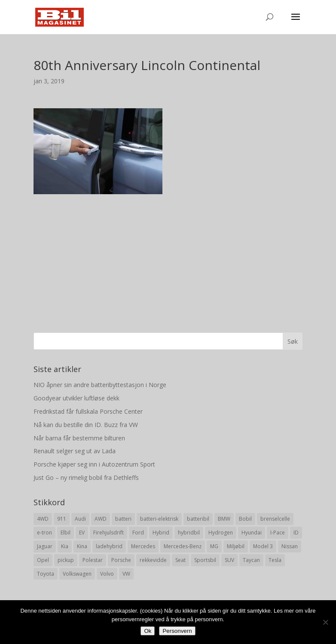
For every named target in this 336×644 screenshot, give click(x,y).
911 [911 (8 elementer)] (62, 519)
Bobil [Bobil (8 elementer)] (245, 519)
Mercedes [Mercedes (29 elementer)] (143, 546)
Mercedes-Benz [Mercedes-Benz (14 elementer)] (183, 546)
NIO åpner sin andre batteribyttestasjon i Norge (100, 385)
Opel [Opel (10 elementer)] (43, 560)
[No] (325, 622)
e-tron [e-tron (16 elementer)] (44, 533)
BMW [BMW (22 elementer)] (224, 519)
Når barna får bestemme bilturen (79, 438)
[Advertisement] (168, 254)
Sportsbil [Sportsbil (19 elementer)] (205, 560)
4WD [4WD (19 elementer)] (43, 519)
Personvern (177, 631)
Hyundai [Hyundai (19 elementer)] (252, 533)
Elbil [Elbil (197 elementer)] (66, 533)
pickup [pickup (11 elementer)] (66, 560)
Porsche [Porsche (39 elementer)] (121, 560)
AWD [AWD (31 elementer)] (101, 519)
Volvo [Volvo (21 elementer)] (107, 574)
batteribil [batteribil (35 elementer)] (198, 519)
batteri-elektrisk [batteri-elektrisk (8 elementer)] (159, 519)
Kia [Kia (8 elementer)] (65, 546)
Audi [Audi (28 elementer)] (80, 519)
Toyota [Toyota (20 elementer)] (46, 574)
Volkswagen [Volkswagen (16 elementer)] (77, 574)
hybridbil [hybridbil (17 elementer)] (189, 533)
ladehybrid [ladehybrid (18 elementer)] (109, 546)
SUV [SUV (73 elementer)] (229, 560)
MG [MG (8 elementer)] (214, 546)
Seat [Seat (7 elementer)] (180, 560)
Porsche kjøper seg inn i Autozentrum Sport (94, 464)
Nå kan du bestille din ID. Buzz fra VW (86, 425)
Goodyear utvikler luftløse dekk (76, 398)
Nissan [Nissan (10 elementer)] (290, 546)
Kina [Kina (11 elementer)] (82, 546)
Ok (148, 631)
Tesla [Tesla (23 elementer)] (275, 560)
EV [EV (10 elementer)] (82, 533)
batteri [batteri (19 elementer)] (123, 519)
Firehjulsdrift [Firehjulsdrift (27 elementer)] (108, 533)
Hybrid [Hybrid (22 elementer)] (161, 533)
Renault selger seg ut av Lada (75, 451)
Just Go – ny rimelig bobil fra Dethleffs (86, 478)
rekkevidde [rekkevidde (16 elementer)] (153, 560)
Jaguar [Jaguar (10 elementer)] (45, 546)
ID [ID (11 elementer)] (296, 533)
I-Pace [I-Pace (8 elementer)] (278, 533)
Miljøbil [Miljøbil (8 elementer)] (236, 546)
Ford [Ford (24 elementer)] (138, 533)
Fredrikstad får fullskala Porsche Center (88, 411)
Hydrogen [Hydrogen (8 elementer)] (221, 533)
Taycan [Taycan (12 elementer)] (251, 560)
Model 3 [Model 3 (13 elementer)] (263, 546)
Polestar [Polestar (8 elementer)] (93, 560)
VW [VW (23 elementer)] (126, 574)
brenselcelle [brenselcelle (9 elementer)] (275, 519)
